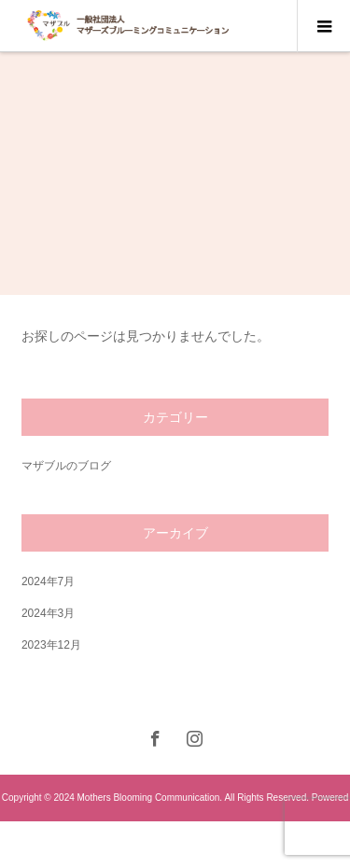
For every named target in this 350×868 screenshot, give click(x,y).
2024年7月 (48, 581)
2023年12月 (51, 645)
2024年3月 (48, 613)
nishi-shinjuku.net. (181, 844)
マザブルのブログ (66, 466)
